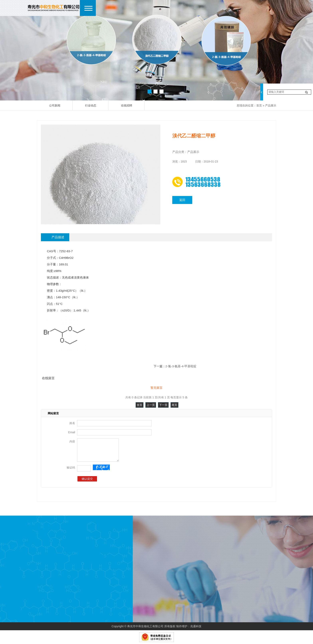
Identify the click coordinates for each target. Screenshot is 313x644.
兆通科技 (196, 626)
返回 (182, 200)
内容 (72, 441)
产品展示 (271, 105)
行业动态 (91, 105)
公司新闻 (55, 105)
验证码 (71, 468)
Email (72, 432)
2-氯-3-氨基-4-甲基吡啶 (181, 366)
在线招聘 (127, 105)
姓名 (72, 423)
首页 (259, 105)
